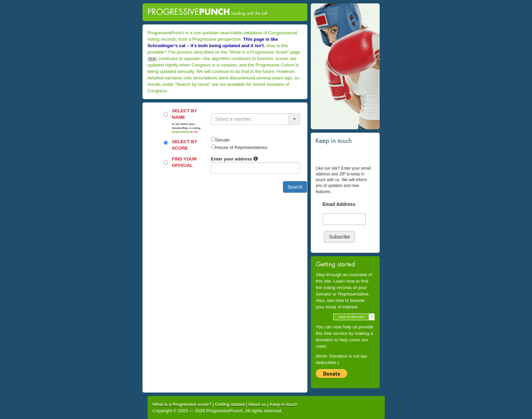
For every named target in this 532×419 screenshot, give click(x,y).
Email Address (339, 204)
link (152, 59)
